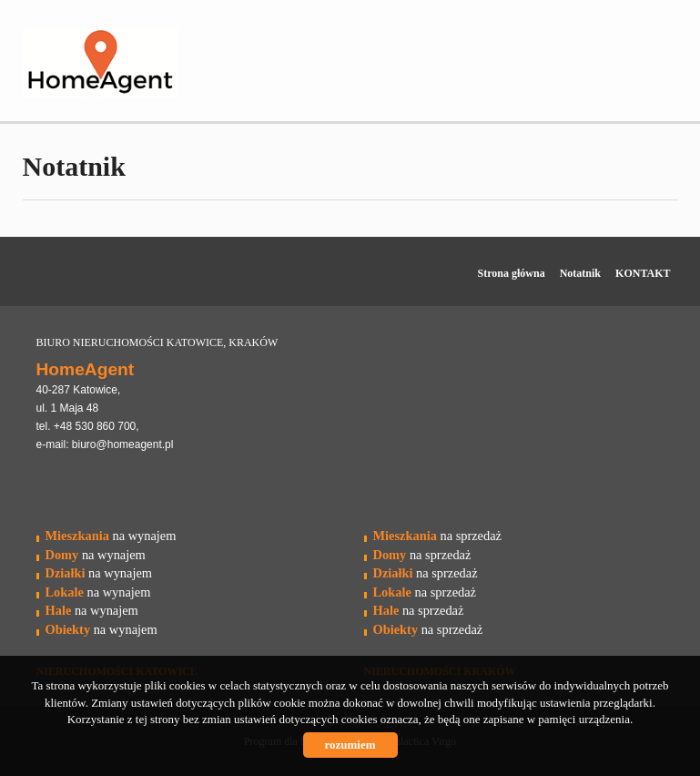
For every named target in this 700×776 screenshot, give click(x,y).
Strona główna (512, 273)
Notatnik (580, 273)
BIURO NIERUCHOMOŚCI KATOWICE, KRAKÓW (157, 342)
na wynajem (111, 536)
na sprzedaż (437, 536)
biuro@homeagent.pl (123, 444)
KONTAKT (643, 273)
